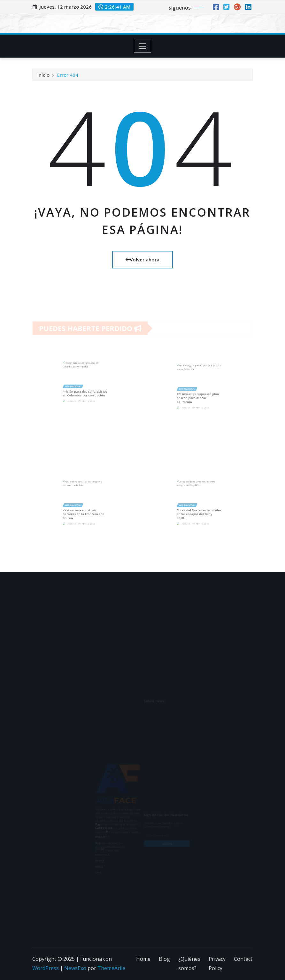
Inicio (43, 77)
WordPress (46, 968)
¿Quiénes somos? (189, 964)
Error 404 (68, 77)
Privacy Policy (217, 964)
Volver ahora (142, 259)
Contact (243, 959)
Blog (164, 959)
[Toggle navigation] (143, 46)
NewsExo (75, 968)
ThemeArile (111, 968)
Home (143, 959)
